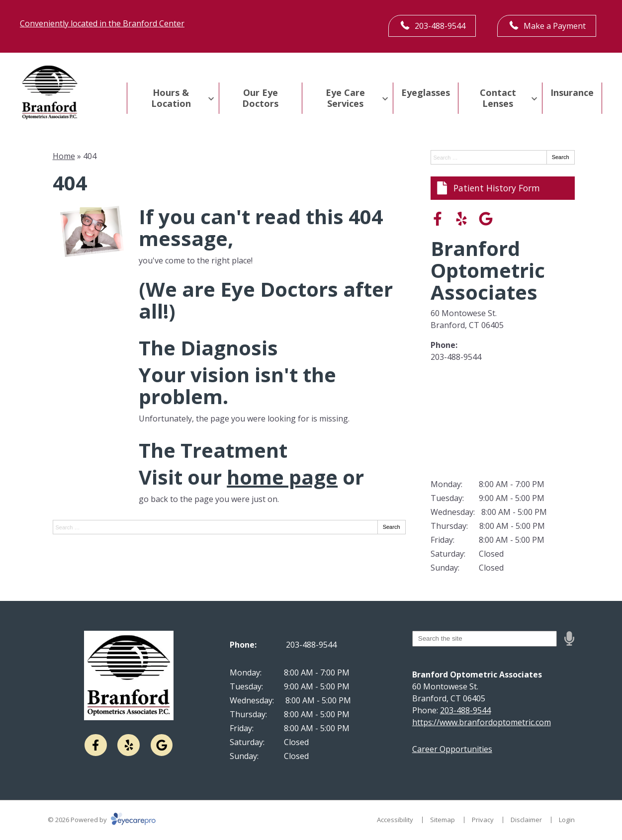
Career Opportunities (452, 749)
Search (392, 527)
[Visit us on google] (486, 219)
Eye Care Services (345, 98)
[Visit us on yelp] (461, 219)
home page (282, 477)
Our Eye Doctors (260, 98)
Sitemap (443, 820)
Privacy (483, 820)
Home (64, 156)
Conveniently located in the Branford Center (102, 23)
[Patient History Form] (503, 188)
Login (567, 820)
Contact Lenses (498, 98)
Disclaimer (526, 820)
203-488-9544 (456, 357)
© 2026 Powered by (102, 820)
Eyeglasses (426, 92)
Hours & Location (171, 98)
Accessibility (395, 820)
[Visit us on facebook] (438, 219)
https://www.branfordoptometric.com (482, 722)
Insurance (572, 92)
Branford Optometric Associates (488, 270)
